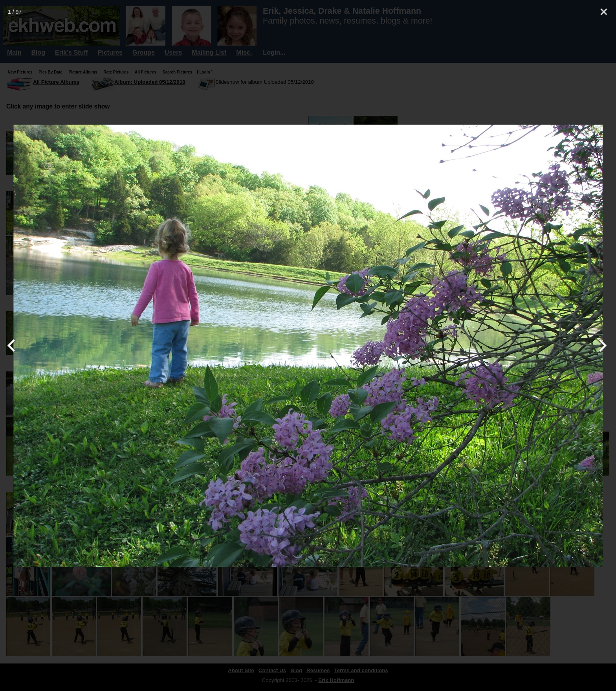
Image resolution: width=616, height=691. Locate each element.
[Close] (604, 12)
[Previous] (15, 345)
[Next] (601, 345)
